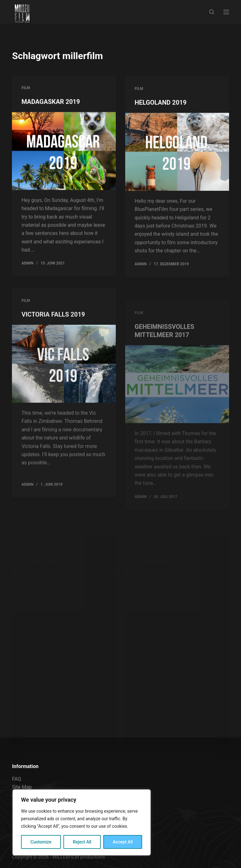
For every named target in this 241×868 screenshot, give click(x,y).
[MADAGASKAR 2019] (64, 151)
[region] (82, 822)
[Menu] (226, 12)
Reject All (82, 842)
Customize (41, 842)
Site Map (22, 787)
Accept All (123, 842)
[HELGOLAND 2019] (177, 153)
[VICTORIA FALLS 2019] (64, 370)
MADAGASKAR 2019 (51, 102)
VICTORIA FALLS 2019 (53, 320)
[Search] (212, 12)
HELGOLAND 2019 (161, 104)
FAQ (16, 779)
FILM (26, 88)
